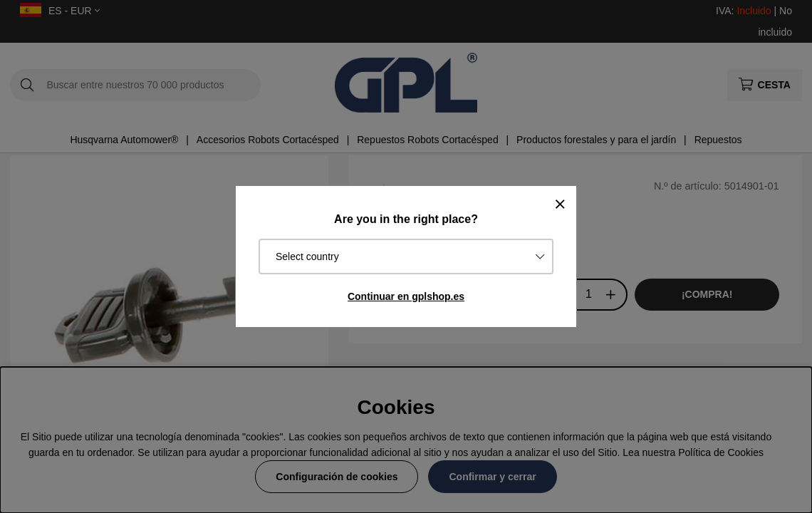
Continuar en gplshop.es (406, 296)
